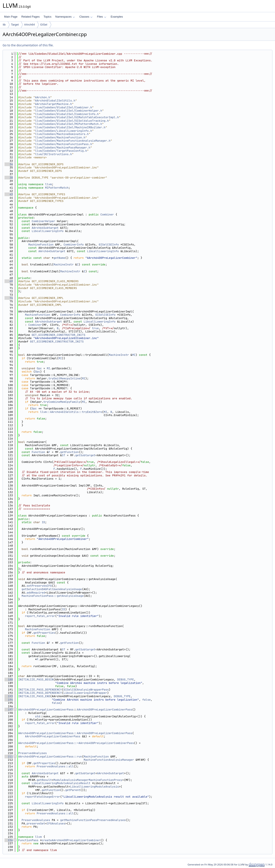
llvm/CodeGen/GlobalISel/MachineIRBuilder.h (70, 127)
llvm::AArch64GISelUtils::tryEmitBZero (71, 412)
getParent (73, 790)
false (146, 700)
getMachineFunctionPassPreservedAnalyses (93, 820)
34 (9, 164)
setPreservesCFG (39, 586)
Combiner (107, 214)
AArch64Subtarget (45, 228)
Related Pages (30, 17)
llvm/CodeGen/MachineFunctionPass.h (63, 144)
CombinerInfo (74, 245)
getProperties (44, 633)
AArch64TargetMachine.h (53, 104)
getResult (44, 780)
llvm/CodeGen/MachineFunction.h (60, 137)
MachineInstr (64, 264)
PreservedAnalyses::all (55, 766)
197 (9, 710)
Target (15, 25)
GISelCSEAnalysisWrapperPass (86, 690)
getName (59, 258)
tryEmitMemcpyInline (64, 378)
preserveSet (36, 823)
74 (9, 298)
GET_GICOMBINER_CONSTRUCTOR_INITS (58, 335)
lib (4, 25)
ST (64, 455)
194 (9, 700)
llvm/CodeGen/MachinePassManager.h (63, 148)
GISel (44, 25)
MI (134, 355)
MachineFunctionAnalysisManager (109, 760)
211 (9, 757)
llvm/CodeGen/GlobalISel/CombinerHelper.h (69, 111)
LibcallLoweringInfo (47, 231)
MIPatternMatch (57, 188)
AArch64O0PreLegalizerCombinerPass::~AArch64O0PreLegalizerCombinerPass (76, 743)
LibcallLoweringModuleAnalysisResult (61, 783)
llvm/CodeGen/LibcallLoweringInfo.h (63, 131)
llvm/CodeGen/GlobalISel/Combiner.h (63, 107)
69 (9, 281)
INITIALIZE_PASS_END (34, 696)
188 (9, 679)
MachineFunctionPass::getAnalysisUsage (53, 596)
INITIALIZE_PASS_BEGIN (36, 679)
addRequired (36, 593)
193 (9, 696)
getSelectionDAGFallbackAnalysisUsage (52, 589)
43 (9, 194)
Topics (47, 17)
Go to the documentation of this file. (28, 45)
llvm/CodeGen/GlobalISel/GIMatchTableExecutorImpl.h (77, 117)
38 (9, 178)
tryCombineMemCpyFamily (62, 402)
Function (38, 452)
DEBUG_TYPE (125, 679)
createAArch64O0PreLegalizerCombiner (71, 840)
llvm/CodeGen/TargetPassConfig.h (61, 151)
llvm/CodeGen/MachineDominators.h (62, 134)
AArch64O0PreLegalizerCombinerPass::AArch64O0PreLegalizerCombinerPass (75, 733)
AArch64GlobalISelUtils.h (55, 101)
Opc (39, 368)
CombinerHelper (43, 221)
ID (43, 522)
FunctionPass (28, 840)
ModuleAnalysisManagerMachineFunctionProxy (88, 780)
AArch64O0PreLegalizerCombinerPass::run (50, 757)
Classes (86, 17)
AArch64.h (43, 97)
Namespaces (65, 17)
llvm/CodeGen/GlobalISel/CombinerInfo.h (67, 114)
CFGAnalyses (56, 823)
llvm (48, 184)
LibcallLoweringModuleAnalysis (95, 787)
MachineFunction (41, 245)
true (95, 328)
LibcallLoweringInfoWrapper (85, 693)
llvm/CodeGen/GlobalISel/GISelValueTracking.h (72, 121)
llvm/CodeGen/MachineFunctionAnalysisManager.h (73, 141)
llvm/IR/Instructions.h (53, 154)
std (37, 716)
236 (9, 840)
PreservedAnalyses (33, 753)
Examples (117, 17)
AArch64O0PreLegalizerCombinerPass (46, 710)
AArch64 (29, 25)
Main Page (11, 17)
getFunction (69, 452)
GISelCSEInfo (109, 245)
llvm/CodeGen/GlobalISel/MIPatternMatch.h (69, 124)
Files (102, 17)
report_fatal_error (40, 616)
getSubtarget (85, 455)
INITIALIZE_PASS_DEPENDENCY (40, 690)
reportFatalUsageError (43, 797)
